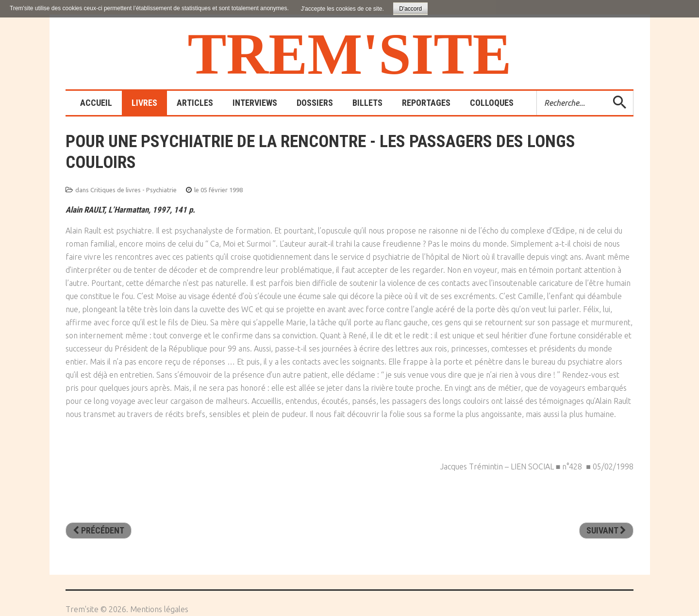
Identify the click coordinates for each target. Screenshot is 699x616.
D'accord (410, 9)
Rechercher (537, 91)
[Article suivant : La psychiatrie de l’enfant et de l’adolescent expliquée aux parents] (606, 531)
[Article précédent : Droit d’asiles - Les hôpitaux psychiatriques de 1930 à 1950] (99, 531)
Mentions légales (159, 609)
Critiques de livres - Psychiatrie (133, 190)
